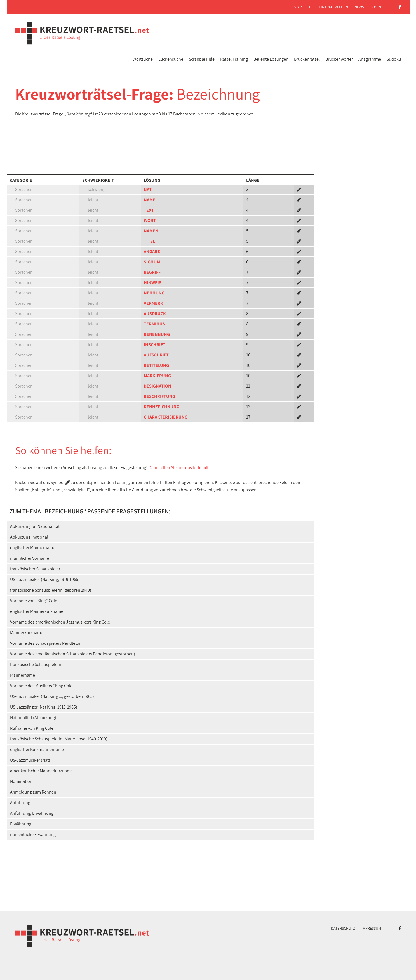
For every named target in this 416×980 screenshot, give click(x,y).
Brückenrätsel (307, 59)
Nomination (21, 781)
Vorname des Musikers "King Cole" (42, 686)
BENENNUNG (157, 334)
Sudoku (394, 59)
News (359, 7)
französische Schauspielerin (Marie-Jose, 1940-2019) (59, 739)
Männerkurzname (27, 633)
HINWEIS (153, 283)
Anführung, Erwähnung (32, 813)
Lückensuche (171, 59)
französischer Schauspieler (35, 569)
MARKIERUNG (157, 376)
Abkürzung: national (29, 537)
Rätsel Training (234, 59)
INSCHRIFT (155, 345)
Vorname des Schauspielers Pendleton (46, 643)
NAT (148, 189)
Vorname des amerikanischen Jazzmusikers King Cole (60, 622)
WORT (150, 220)
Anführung (20, 803)
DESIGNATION (158, 386)
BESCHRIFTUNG (159, 396)
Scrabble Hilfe (202, 59)
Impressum (371, 928)
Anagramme (370, 59)
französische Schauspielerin (36, 664)
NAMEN (151, 231)
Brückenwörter (339, 59)
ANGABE (152, 252)
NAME (150, 200)
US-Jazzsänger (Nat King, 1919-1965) (44, 707)
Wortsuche (143, 59)
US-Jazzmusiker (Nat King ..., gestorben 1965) (52, 696)
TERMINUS (154, 324)
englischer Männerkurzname (37, 611)
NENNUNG (154, 293)
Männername (23, 675)
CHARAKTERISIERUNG (166, 417)
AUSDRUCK (155, 314)
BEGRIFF (152, 272)
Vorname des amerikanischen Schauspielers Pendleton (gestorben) (73, 654)
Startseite (303, 7)
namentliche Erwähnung (33, 834)
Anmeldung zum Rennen (33, 792)
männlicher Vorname (30, 558)
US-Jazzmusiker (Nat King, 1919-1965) (45, 579)
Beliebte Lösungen (271, 59)
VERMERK (153, 303)
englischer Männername (33, 548)
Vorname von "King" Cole (34, 601)
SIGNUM (152, 262)
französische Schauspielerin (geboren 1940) (51, 590)
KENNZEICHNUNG (162, 407)
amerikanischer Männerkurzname (41, 771)
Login (376, 7)
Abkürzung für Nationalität (35, 526)
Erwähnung (21, 824)
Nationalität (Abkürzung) (33, 718)
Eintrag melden (333, 7)
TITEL (149, 241)
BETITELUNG (156, 365)
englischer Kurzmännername (37, 749)
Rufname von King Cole (32, 728)
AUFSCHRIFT (156, 355)
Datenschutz (343, 928)
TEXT (149, 210)
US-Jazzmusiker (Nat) (30, 760)
